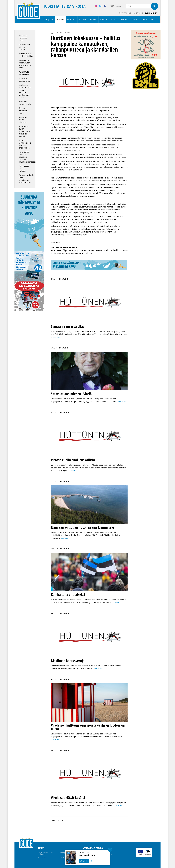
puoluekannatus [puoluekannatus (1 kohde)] (84, 250)
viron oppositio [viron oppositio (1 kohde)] (72, 253)
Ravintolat (72, 20)
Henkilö (144, 20)
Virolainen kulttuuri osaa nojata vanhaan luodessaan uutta (25, 91)
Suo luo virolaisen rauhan (23, 111)
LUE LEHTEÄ (84, 861)
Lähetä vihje (138, 13)
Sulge (110, 850)
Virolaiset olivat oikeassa (23, 120)
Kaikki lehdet (151, 13)
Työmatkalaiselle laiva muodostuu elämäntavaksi (26, 179)
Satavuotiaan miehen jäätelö (25, 47)
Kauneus (94, 20)
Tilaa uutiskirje (124, 13)
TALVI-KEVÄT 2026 (87, 855)
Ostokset (83, 20)
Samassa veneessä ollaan (23, 38)
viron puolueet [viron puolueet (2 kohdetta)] (85, 253)
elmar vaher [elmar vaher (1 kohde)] (56, 250)
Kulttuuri (134, 20)
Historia (124, 20)
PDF (95, 861)
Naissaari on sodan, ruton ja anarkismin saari (25, 64)
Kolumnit (60, 20)
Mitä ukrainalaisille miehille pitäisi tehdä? (25, 144)
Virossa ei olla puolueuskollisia (26, 55)
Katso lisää (56, 820)
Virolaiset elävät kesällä (25, 103)
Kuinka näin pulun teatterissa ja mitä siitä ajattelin (24, 131)
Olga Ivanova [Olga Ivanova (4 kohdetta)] (69, 250)
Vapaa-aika (104, 20)
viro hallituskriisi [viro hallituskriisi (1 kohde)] (98, 250)
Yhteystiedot (43, 857)
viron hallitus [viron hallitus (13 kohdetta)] (114, 250)
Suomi (118, 6)
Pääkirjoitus (48, 20)
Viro (153, 20)
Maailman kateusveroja (24, 80)
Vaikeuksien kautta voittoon (24, 169)
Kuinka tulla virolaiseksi (24, 73)
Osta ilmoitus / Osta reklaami (46, 853)
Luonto (114, 20)
